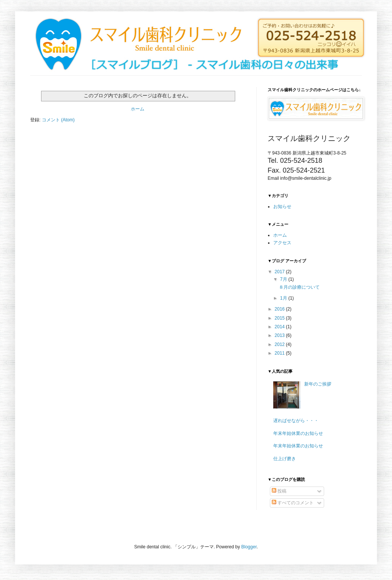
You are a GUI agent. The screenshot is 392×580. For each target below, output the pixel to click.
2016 (280, 309)
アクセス (282, 243)
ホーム (138, 109)
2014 (280, 327)
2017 (280, 272)
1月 (284, 298)
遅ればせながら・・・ (296, 421)
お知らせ (282, 207)
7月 (284, 279)
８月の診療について (299, 287)
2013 (280, 335)
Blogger (249, 547)
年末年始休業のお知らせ (298, 433)
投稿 (279, 491)
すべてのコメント (293, 503)
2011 (280, 353)
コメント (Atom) (58, 120)
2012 (280, 344)
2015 (280, 318)
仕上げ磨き (285, 459)
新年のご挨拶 (318, 384)
